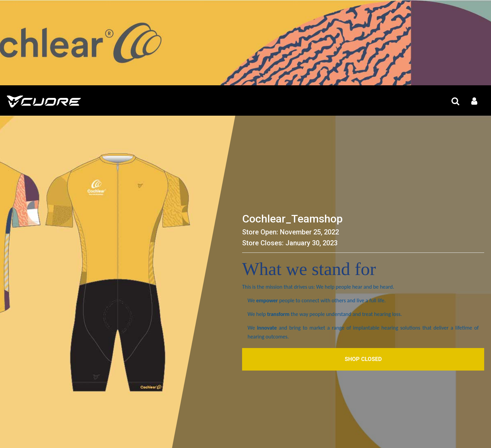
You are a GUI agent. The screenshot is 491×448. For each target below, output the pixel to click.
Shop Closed (363, 359)
